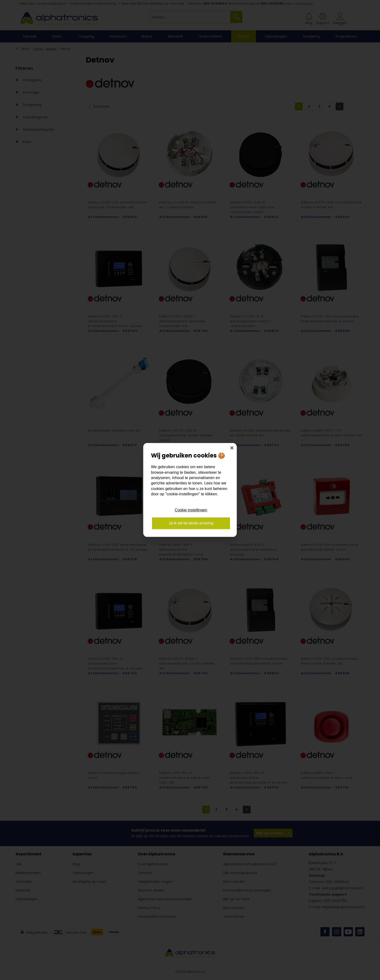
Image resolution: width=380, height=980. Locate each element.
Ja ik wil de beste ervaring (191, 523)
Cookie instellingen (191, 510)
